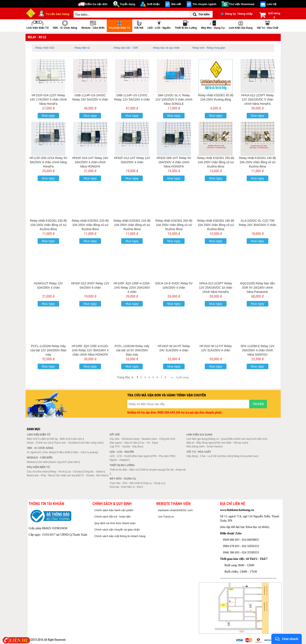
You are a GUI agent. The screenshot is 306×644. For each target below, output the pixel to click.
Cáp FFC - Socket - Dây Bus (126, 447)
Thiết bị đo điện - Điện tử (124, 470)
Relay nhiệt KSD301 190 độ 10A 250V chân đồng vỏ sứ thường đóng (216, 225)
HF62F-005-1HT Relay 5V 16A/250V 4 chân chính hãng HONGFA (174, 162)
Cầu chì (31, 472)
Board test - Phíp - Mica (40, 475)
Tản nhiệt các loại (66, 475)
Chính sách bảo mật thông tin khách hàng (120, 536)
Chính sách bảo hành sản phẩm (114, 510)
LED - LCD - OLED (120, 456)
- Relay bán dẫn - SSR (125, 48)
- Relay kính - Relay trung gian (208, 48)
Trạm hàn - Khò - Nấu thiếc (125, 483)
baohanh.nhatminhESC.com (176, 510)
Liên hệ (271, 4)
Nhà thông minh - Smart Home (204, 447)
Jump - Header (142, 439)
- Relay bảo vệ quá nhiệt (166, 48)
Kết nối (139, 24)
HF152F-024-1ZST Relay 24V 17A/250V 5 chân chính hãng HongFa (48, 99)
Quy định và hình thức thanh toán (115, 523)
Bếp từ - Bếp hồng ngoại (201, 443)
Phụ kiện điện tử (120, 24)
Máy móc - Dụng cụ (213, 24)
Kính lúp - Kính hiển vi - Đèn (125, 487)
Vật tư (216, 456)
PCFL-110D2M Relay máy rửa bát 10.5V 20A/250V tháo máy (132, 350)
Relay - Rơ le (57, 472)
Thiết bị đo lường (186, 24)
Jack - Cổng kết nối (163, 439)
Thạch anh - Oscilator (66, 443)
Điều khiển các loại (239, 439)
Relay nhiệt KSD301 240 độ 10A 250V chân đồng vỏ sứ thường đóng (257, 162)
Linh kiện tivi (259, 439)
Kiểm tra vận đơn (96, 4)
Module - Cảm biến (93, 24)
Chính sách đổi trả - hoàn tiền (113, 517)
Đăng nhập (246, 14)
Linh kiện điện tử (38, 24)
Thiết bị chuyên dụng (152, 470)
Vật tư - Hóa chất (267, 24)
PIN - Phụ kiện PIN (163, 456)
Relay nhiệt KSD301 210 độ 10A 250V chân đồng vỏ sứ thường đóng (132, 225)
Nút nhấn (43, 472)
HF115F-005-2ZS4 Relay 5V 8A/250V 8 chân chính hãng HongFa (48, 162)
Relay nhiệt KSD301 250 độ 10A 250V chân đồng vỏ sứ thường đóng (216, 162)
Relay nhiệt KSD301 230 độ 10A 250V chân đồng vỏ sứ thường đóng (48, 225)
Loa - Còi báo (74, 472)
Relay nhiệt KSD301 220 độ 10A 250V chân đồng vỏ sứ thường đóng (90, 225)
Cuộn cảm (77, 439)
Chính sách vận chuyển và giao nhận (117, 530)
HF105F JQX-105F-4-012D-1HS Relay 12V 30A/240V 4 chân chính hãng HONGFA (90, 350)
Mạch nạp (56, 462)
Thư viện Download (242, 4)
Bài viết (176, 4)
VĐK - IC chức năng (65, 24)
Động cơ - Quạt (218, 439)
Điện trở (31, 439)
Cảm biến (43, 462)
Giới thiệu (153, 4)
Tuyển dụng (127, 4)
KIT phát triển (71, 462)
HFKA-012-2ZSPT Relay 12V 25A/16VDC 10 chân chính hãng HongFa (216, 288)
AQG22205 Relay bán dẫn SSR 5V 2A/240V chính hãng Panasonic (258, 288)
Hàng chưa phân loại (245, 456)
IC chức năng (47, 452)
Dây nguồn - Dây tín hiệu (124, 443)
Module (31, 462)
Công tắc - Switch (94, 472)
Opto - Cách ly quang (85, 452)
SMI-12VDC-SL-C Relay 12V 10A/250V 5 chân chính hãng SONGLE (174, 99)
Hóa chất (226, 456)
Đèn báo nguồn (142, 456)
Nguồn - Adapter (119, 460)
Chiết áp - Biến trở (59, 439)
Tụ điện (42, 439)
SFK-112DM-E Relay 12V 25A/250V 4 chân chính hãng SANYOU (258, 350)
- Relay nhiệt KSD (44, 48)
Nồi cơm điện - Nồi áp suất (231, 443)
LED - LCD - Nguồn (159, 24)
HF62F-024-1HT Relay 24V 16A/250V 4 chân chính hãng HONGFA (90, 162)
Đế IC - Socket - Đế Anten (92, 475)
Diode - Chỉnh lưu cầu (39, 443)
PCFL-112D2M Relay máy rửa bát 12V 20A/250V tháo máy (48, 350)
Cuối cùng (182, 377)
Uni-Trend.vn (166, 517)
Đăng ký (228, 14)
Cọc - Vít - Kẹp (148, 443)
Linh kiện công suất (91, 443)
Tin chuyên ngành (205, 4)
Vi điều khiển (63, 452)
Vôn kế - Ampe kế (176, 470)
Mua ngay (48, 116)
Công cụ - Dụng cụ (153, 483)
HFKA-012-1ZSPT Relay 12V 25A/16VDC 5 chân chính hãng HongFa (257, 99)
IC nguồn (32, 452)
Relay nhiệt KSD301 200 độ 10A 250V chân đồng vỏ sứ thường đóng (174, 225)
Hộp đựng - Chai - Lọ (199, 456)
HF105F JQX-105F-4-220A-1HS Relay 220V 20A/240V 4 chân (132, 288)
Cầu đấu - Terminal (120, 439)
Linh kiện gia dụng (241, 24)
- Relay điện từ (82, 48)
